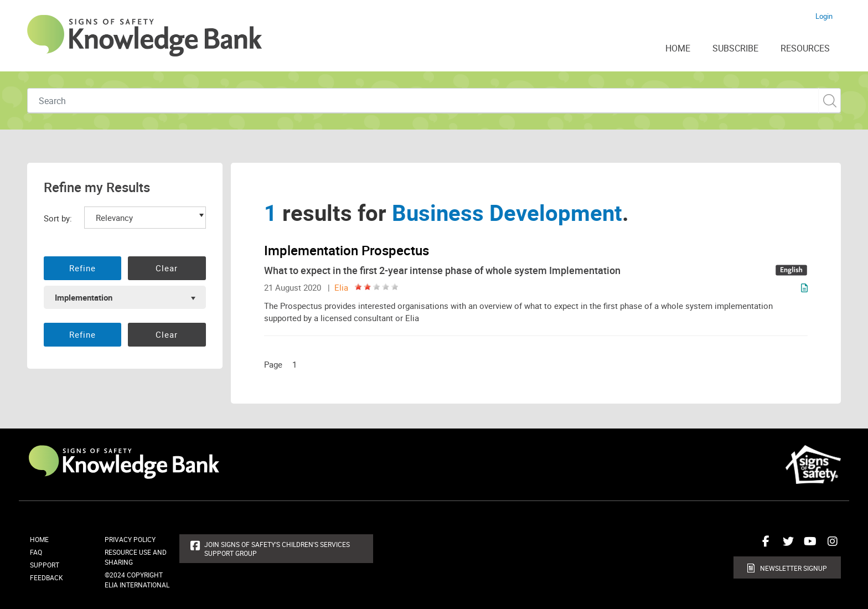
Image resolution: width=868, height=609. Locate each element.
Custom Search (830, 100)
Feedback (46, 577)
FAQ (36, 552)
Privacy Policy (130, 539)
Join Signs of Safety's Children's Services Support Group (277, 549)
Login (824, 16)
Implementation (84, 297)
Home (39, 539)
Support (45, 565)
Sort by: (58, 218)
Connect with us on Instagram (830, 545)
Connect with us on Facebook (763, 545)
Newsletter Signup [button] (794, 568)
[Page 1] (297, 364)
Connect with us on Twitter (786, 545)
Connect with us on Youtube (808, 545)
